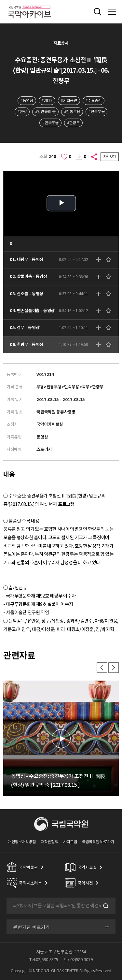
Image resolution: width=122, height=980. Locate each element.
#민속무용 (50, 123)
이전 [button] (102, 668)
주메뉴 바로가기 (0, 0)
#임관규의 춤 (45, 112)
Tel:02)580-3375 (44, 960)
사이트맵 (70, 842)
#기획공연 (69, 101)
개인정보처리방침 (22, 842)
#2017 (47, 101)
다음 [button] (114, 668)
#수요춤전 (94, 101)
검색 (105, 906)
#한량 (22, 112)
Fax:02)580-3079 (78, 960)
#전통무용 (72, 112)
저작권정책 (49, 842)
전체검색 (98, 12)
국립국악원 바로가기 (98, 842)
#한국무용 (96, 112)
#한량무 (73, 123)
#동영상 (27, 101)
